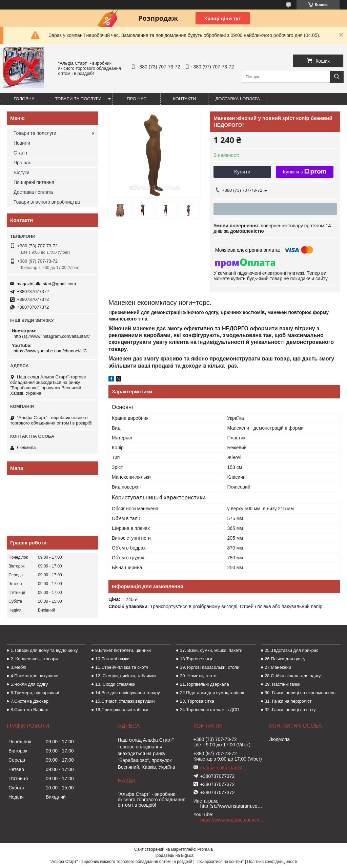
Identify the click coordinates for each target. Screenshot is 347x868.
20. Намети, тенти (198, 676)
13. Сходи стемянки (115, 684)
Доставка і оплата (238, 99)
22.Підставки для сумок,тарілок (212, 693)
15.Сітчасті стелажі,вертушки (125, 701)
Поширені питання (34, 182)
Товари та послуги (78, 99)
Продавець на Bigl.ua (173, 855)
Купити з (304, 172)
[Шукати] (337, 77)
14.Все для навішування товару (128, 693)
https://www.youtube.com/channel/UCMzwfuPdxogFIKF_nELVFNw (53, 351)
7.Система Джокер (29, 701)
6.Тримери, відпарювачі (35, 693)
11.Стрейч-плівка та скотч (122, 667)
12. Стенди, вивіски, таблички (125, 676)
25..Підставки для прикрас (292, 650)
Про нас (137, 99)
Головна (24, 99)
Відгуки (22, 172)
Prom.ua (205, 849)
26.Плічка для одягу (285, 659)
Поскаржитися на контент (220, 862)
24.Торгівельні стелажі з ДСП (210, 710)
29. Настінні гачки (283, 684)
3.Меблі (18, 667)
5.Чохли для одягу (29, 684)
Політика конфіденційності (272, 862)
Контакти (184, 99)
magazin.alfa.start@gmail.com (46, 284)
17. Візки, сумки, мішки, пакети (211, 650)
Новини (22, 143)
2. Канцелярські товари (34, 659)
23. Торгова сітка (197, 701)
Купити (242, 172)
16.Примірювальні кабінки (122, 710)
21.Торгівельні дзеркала (205, 684)
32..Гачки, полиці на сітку (290, 710)
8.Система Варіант (30, 710)
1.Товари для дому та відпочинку (44, 650)
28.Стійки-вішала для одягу (293, 676)
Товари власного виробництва (47, 202)
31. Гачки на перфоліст (288, 701)
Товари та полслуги (35, 133)
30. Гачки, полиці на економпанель (300, 693)
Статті (20, 153)
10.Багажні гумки (112, 659)
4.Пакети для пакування (35, 676)
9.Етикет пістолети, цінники (123, 650)
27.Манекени (278, 667)
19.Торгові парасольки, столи (210, 667)
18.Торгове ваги (196, 659)
